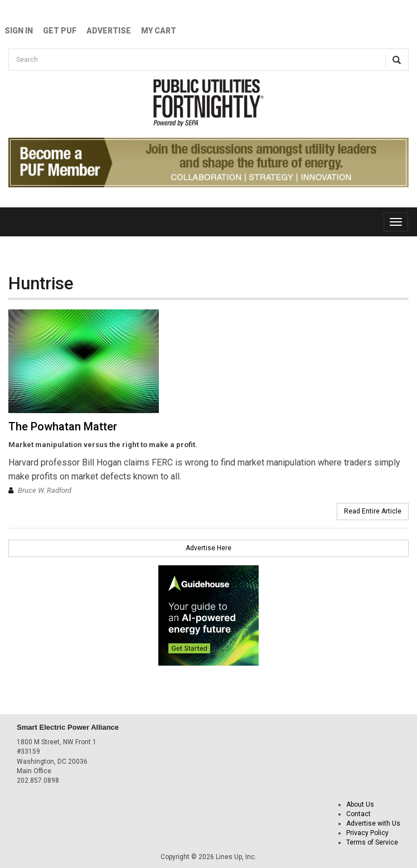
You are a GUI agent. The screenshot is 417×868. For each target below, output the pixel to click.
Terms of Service (372, 842)
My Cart (159, 31)
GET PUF (60, 31)
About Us (360, 804)
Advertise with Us (373, 823)
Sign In (19, 31)
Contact (358, 814)
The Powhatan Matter (63, 426)
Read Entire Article (373, 511)
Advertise (109, 31)
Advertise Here (208, 548)
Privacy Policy (367, 833)
